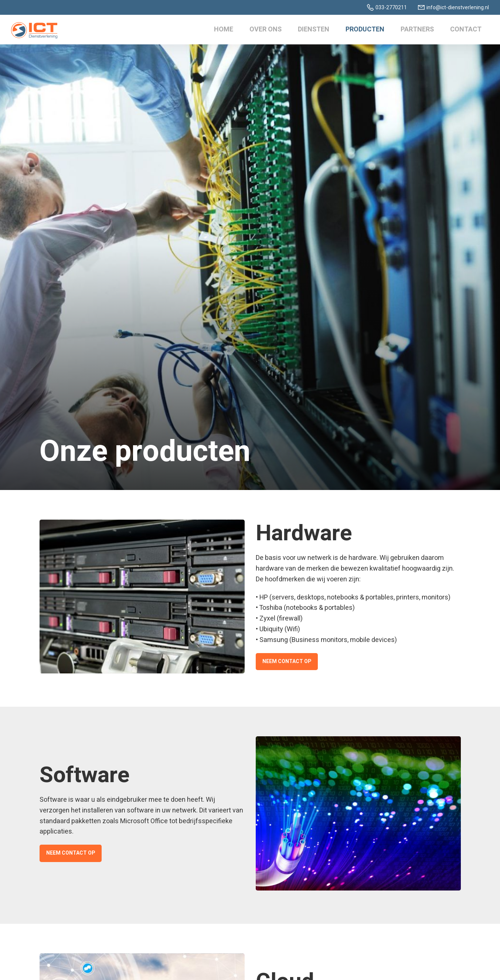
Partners (417, 29)
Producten (365, 29)
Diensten (314, 29)
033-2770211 (391, 8)
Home (224, 29)
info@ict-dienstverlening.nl (458, 8)
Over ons (266, 29)
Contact (466, 29)
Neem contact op (287, 661)
